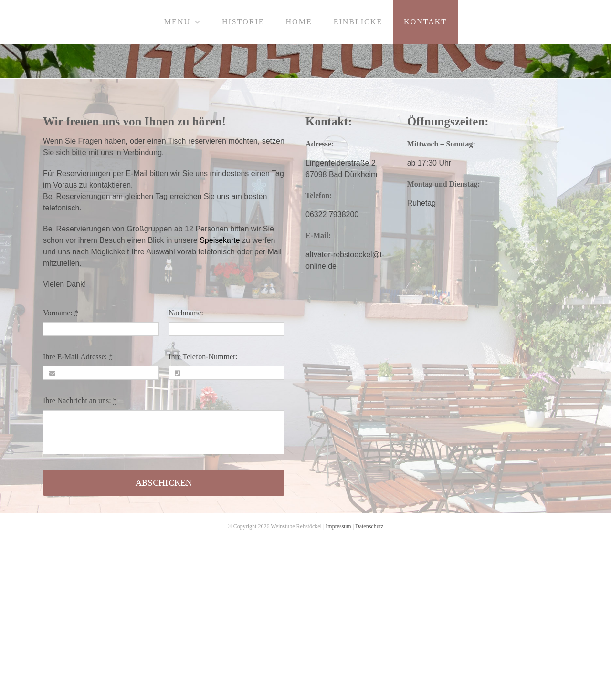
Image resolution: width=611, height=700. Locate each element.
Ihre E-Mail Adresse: (78, 357)
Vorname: (61, 313)
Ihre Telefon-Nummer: (203, 357)
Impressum (338, 526)
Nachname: (186, 313)
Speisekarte (220, 240)
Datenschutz (369, 526)
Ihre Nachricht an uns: (80, 401)
